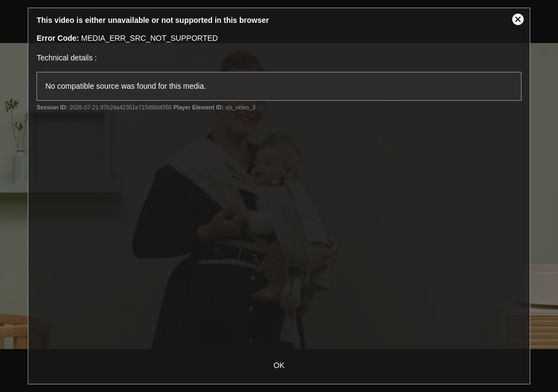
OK (279, 365)
